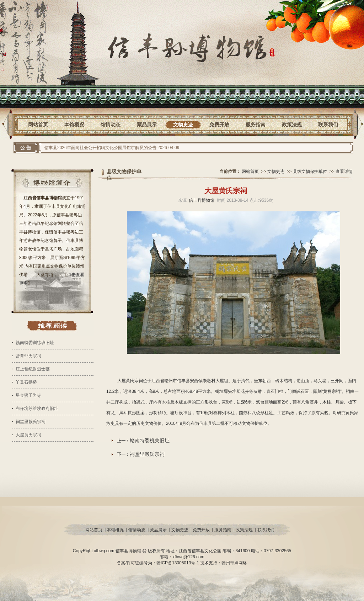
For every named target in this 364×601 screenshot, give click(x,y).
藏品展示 (147, 125)
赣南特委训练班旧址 (35, 343)
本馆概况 (74, 125)
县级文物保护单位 (310, 172)
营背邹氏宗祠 (28, 356)
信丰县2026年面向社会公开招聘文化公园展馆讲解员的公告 (100, 148)
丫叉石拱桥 (26, 382)
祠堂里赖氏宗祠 (31, 422)
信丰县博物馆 (202, 200)
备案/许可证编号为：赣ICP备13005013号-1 (159, 563)
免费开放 (219, 125)
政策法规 (292, 125)
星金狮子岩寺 (28, 395)
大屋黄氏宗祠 (28, 435)
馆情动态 (111, 125)
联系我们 (328, 125)
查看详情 (344, 172)
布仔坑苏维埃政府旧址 (37, 408)
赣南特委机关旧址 (150, 441)
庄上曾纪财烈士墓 (33, 369)
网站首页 (38, 125)
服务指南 (256, 125)
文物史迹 (183, 125)
